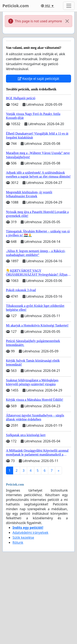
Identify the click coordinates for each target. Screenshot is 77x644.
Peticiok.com (16, 6)
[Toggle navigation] (69, 6)
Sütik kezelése (23, 537)
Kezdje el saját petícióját (39, 79)
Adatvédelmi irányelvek (30, 533)
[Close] (67, 21)
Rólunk (18, 542)
